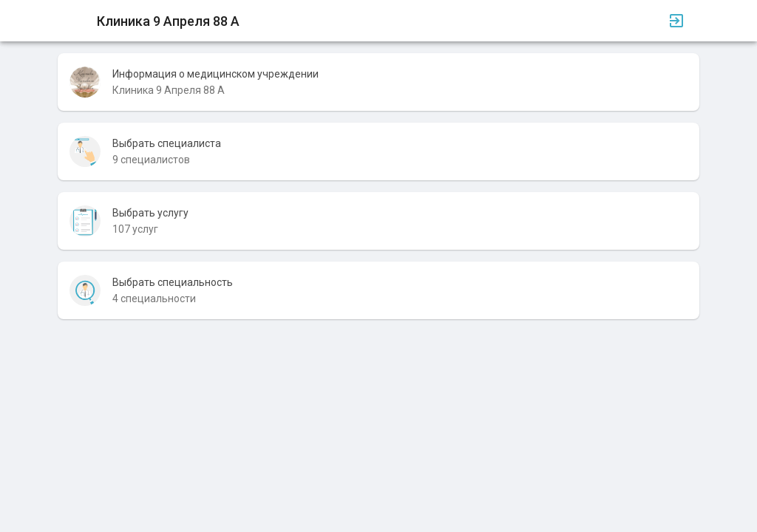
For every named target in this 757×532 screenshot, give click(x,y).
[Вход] (676, 21)
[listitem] (378, 82)
